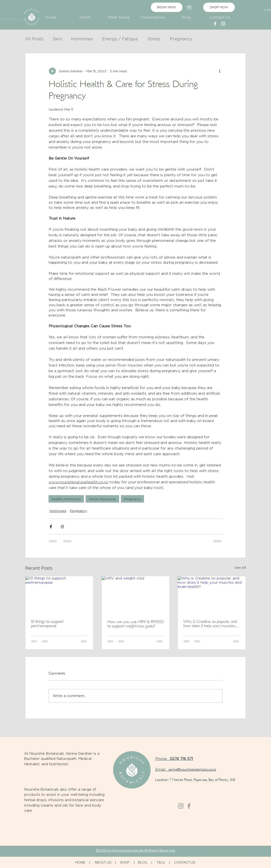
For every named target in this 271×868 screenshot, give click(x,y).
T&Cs (161, 862)
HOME (80, 862)
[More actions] (220, 71)
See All (240, 567)
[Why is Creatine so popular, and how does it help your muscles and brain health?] (212, 595)
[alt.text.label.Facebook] (215, 24)
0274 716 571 (181, 759)
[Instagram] (181, 806)
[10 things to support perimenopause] (59, 595)
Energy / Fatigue (120, 39)
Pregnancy (181, 39)
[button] (85, 15)
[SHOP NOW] (219, 7)
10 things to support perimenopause (47, 624)
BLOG (143, 862)
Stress (154, 39)
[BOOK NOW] (167, 7)
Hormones (82, 39)
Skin (57, 39)
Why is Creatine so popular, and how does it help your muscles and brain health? (210, 624)
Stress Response (102, 499)
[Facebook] (189, 806)
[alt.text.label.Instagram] (223, 24)
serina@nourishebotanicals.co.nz (192, 770)
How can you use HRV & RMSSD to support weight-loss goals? (135, 624)
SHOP (125, 862)
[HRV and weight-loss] (136, 595)
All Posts (34, 39)
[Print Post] (62, 527)
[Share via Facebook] (51, 527)
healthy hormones (66, 499)
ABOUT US (103, 862)
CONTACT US (185, 862)
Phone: (163, 759)
